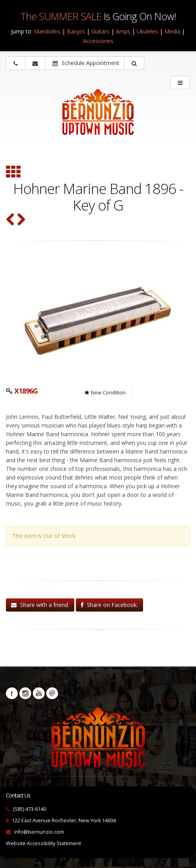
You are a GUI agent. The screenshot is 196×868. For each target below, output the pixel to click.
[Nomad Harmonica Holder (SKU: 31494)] (10, 220)
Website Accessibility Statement (43, 843)
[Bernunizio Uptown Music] (98, 118)
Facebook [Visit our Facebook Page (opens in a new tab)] (12, 693)
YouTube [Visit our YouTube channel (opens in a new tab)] (39, 693)
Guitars (100, 31)
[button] (134, 63)
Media (172, 31)
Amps (123, 31)
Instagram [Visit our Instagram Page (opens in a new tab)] (25, 693)
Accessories (98, 41)
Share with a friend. (40, 605)
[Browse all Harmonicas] (13, 173)
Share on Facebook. (109, 605)
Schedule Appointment (86, 63)
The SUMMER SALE (61, 16)
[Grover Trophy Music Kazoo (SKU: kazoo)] (21, 220)
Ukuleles (147, 31)
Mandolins (47, 31)
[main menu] (180, 82)
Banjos (76, 31)
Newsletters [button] (52, 693)
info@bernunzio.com (39, 832)
